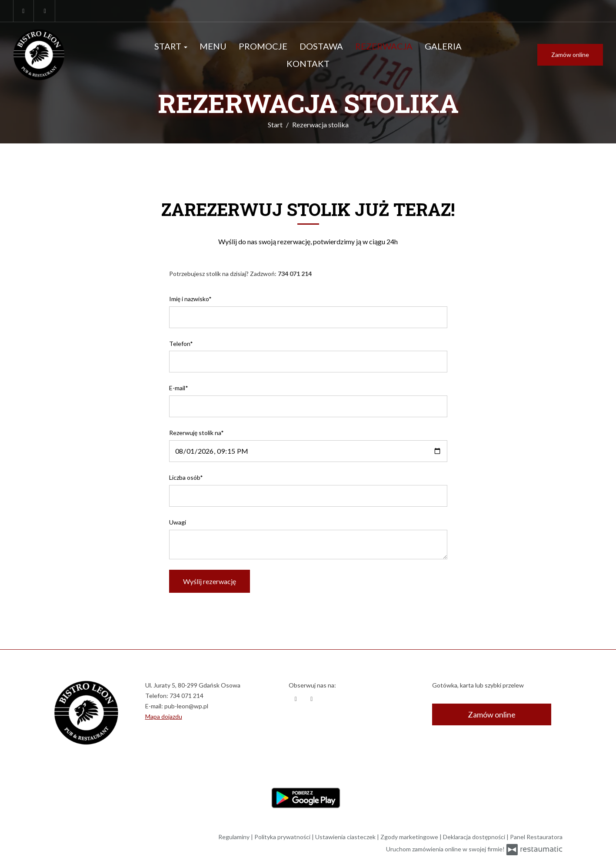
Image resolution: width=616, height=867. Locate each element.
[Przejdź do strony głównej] (66, 55)
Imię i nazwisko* (190, 299)
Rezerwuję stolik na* (196, 433)
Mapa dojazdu (164, 716)
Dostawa (321, 46)
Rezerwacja (384, 46)
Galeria (443, 46)
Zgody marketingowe (410, 837)
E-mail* (179, 388)
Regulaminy (235, 837)
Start (171, 46)
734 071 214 (186, 696)
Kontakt (308, 63)
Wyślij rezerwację (210, 581)
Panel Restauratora (536, 837)
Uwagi (178, 522)
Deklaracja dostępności (475, 837)
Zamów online (570, 55)
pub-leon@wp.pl (186, 706)
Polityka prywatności (283, 837)
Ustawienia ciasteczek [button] (346, 837)
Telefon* (181, 344)
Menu (213, 46)
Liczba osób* (186, 477)
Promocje (263, 46)
